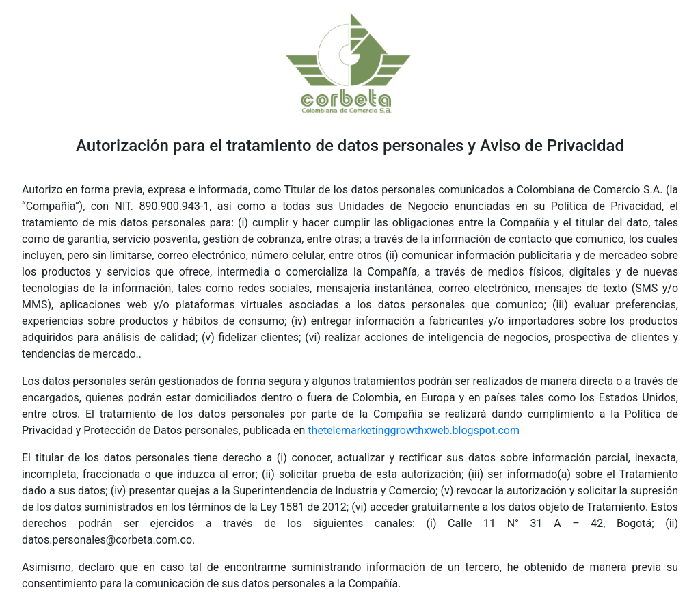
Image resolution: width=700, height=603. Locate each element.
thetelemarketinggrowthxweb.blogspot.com (414, 430)
